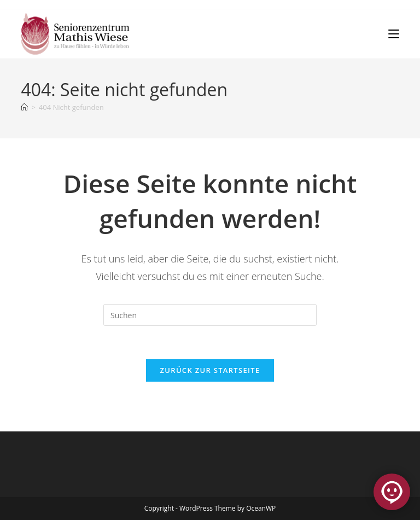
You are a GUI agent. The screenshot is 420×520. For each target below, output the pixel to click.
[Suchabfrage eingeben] (210, 315)
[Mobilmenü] (394, 34)
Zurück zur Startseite (210, 370)
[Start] (24, 107)
